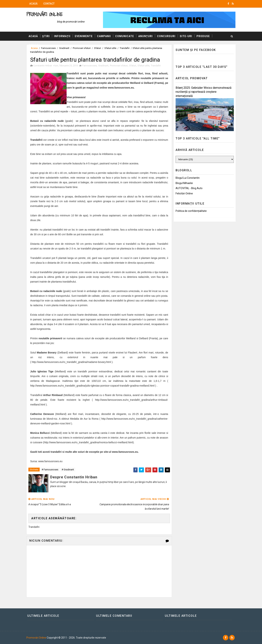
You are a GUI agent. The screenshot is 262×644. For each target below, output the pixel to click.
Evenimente (84, 36)
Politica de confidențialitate (191, 211)
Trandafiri (156, 66)
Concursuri (166, 36)
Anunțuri (145, 36)
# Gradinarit (68, 470)
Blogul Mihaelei (184, 183)
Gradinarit (103, 66)
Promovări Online (44, 14)
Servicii (34, 45)
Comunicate (125, 36)
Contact (49, 4)
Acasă (33, 4)
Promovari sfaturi (119, 66)
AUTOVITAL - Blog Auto (189, 188)
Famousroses (90, 66)
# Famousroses (50, 470)
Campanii (104, 36)
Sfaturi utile (143, 66)
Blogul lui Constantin (188, 178)
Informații (62, 36)
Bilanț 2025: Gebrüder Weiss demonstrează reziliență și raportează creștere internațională (204, 92)
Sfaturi (133, 66)
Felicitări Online (184, 193)
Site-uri (186, 36)
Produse (203, 36)
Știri (46, 36)
